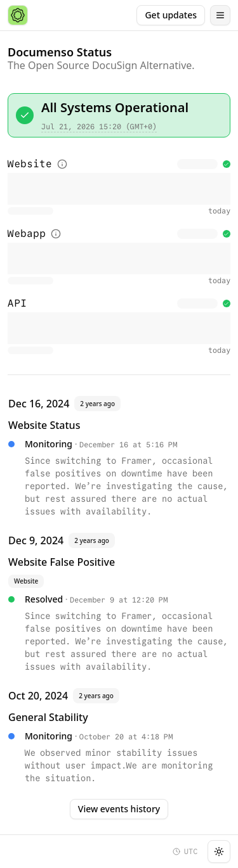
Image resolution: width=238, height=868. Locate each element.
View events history (119, 809)
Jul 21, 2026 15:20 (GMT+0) (99, 126)
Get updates (171, 15)
